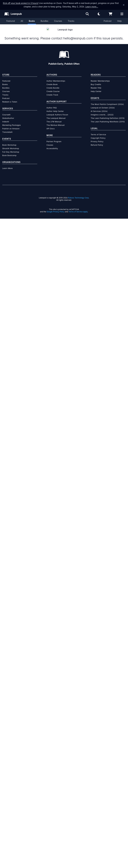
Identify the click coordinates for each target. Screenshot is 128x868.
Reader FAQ (96, 737)
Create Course (53, 741)
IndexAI (6, 771)
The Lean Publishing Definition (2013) (108, 768)
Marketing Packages (12, 774)
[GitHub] (24, 283)
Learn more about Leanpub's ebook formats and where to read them (64, 619)
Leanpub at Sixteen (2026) (103, 757)
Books (32, 21)
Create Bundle (53, 737)
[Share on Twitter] (12, 214)
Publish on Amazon (11, 778)
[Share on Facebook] (17, 214)
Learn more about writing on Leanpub (64, 551)
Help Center (96, 741)
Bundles (44, 21)
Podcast (108, 21)
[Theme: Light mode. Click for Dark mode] (99, 14)
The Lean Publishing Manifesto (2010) (108, 771)
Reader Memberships (100, 730)
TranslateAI (7, 781)
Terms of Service (98, 784)
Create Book (52, 734)
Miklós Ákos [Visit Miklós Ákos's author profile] (31, 113)
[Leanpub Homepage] (13, 14)
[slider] (83, 72)
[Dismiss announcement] (124, 5)
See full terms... (64, 483)
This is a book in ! (80, 49)
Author (64, 159)
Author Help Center (55, 761)
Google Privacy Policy (56, 861)
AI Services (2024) (99, 761)
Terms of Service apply (78, 861)
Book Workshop (9, 794)
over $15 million (56, 542)
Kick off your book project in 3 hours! (21, 3)
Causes (50, 794)
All (22, 21)
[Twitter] (13, 283)
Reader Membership (84, 124)
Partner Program (54, 791)
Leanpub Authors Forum (57, 764)
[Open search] (87, 14)
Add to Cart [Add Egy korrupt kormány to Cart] (79, 106)
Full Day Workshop (11, 801)
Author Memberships (56, 730)
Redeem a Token (10, 751)
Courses (58, 21)
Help (119, 21)
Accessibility (52, 798)
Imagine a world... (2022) (102, 764)
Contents (94, 159)
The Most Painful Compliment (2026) (107, 754)
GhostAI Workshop (11, 798)
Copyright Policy (98, 787)
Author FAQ (52, 757)
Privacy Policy (97, 791)
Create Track (52, 744)
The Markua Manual (55, 774)
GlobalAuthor (8, 768)
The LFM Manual (54, 771)
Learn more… (92, 7)
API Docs (51, 778)
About (34, 159)
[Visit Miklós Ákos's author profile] (106, 264)
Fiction (50, 213)
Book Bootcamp (9, 805)
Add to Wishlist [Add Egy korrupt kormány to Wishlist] (79, 113)
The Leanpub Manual (56, 768)
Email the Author (93, 214)
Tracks (71, 21)
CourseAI (6, 764)
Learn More (8, 818)
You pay (62, 92)
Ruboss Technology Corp (78, 847)
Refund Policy (97, 794)
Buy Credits (96, 734)
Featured (11, 21)
